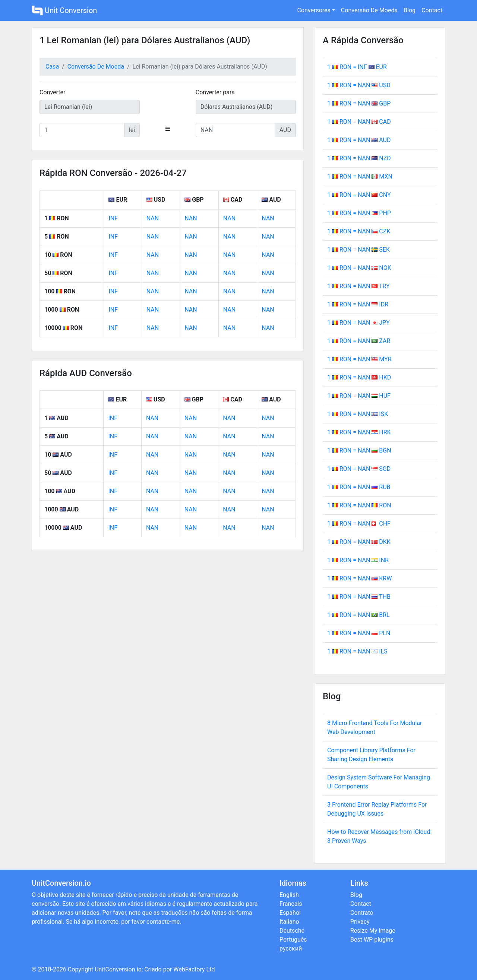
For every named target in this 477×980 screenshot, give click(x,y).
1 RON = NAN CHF (359, 524)
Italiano (289, 922)
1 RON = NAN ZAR (359, 341)
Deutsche (292, 931)
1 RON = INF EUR (357, 67)
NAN (153, 218)
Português (293, 940)
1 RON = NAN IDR (358, 304)
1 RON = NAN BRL (358, 615)
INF (113, 218)
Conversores (314, 10)
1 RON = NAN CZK (359, 231)
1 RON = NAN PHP (359, 213)
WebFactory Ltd (194, 969)
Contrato (362, 913)
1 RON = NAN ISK (358, 414)
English (289, 895)
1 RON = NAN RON (359, 505)
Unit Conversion (64, 10)
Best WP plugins (372, 940)
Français (291, 904)
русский (291, 949)
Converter (52, 92)
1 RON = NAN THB (359, 597)
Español (290, 913)
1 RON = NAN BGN (359, 450)
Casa (52, 67)
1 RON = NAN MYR (359, 359)
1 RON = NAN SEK (358, 250)
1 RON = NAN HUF (359, 396)
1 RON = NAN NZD (359, 158)
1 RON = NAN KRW (359, 578)
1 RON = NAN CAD (359, 122)
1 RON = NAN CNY (359, 195)
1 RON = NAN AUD (359, 140)
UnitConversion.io (118, 969)
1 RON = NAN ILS (357, 651)
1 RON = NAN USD (359, 85)
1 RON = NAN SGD (359, 469)
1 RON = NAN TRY (358, 286)
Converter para (215, 92)
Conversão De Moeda (369, 10)
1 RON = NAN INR (358, 560)
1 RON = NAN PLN (359, 633)
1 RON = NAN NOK (359, 268)
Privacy (360, 922)
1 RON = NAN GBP (359, 103)
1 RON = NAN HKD (359, 377)
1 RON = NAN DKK (359, 542)
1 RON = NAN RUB (359, 487)
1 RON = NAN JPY (358, 323)
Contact (432, 10)
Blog (410, 10)
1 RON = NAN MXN (360, 177)
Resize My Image (373, 931)
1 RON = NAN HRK (359, 432)
